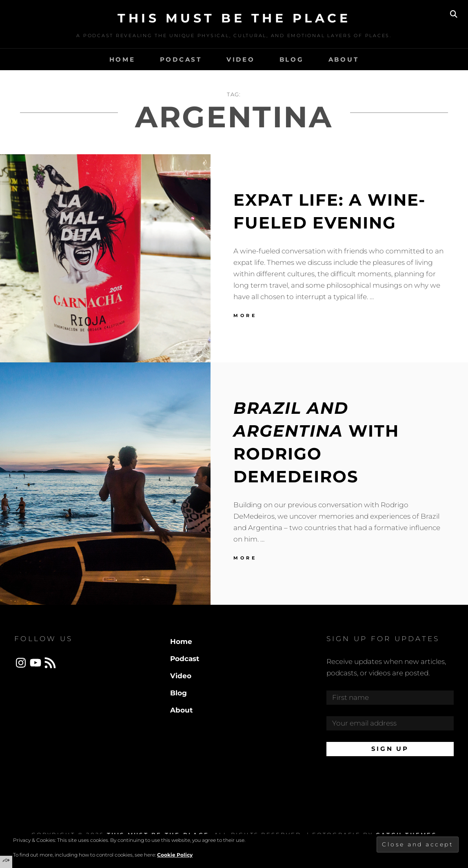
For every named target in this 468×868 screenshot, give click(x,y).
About (344, 59)
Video (241, 59)
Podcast (181, 59)
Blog (292, 59)
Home (122, 59)
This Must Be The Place (234, 18)
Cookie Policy (175, 855)
